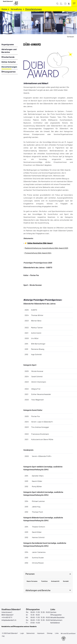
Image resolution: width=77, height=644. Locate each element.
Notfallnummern (56, 620)
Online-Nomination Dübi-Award (40, 243)
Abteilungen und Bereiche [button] (38, 590)
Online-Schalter (9, 62)
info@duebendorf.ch (9, 620)
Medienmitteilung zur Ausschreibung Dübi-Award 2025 (46, 248)
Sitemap (50, 633)
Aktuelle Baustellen (57, 617)
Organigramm (8, 44)
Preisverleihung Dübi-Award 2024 (38, 253)
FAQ (3, 636)
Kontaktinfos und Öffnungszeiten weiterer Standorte (19, 626)
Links (57, 633)
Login (22, 633)
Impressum (41, 633)
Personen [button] (30, 574)
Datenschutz (31, 633)
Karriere (53, 612)
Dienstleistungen (10, 67)
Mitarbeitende (8, 57)
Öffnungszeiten (9, 72)
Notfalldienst (55, 623)
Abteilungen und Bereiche (9, 51)
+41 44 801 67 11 (7, 617)
